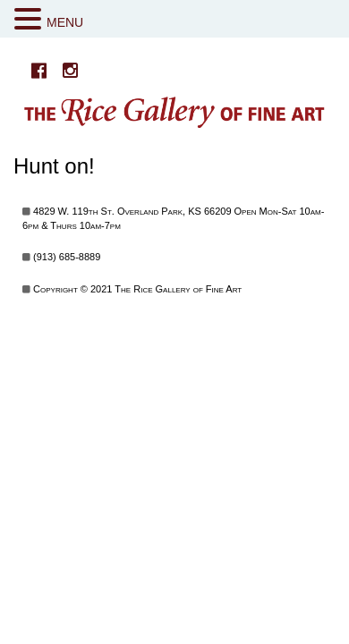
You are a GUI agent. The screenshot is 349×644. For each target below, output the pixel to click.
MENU (65, 22)
